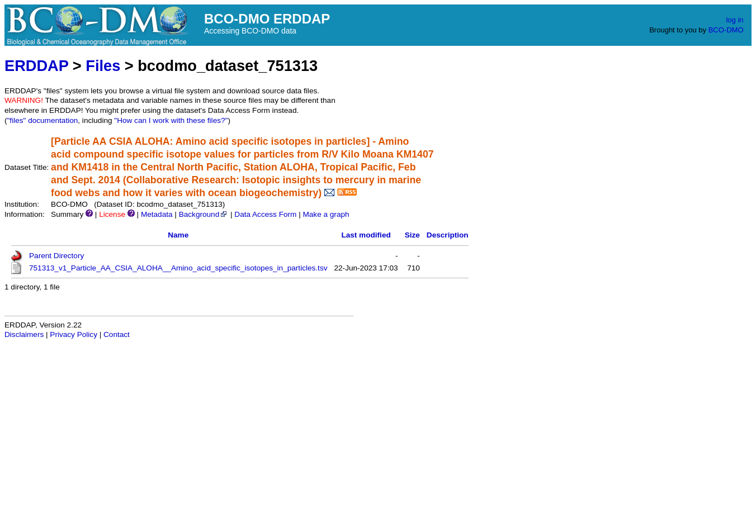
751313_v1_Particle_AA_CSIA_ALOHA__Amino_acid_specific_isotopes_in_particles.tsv (178, 268)
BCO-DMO (726, 30)
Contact (117, 334)
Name (178, 235)
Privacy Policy (74, 334)
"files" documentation (43, 120)
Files (103, 66)
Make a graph (326, 214)
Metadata (157, 214)
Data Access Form (265, 214)
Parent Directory (56, 256)
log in (734, 20)
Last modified (366, 235)
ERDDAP (36, 66)
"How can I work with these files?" (171, 120)
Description (448, 235)
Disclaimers (24, 334)
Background (204, 214)
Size (412, 235)
